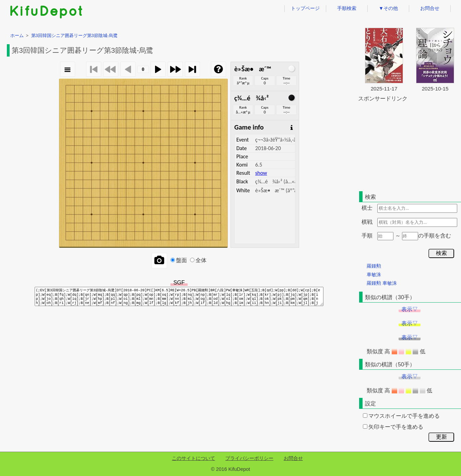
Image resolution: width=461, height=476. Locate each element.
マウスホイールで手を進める (401, 416)
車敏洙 (374, 274)
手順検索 (347, 8)
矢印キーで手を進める (393, 427)
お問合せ (430, 8)
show (261, 173)
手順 (367, 236)
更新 (441, 437)
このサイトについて (193, 458)
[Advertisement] (410, 145)
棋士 (367, 208)
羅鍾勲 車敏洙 (382, 283)
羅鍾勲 (374, 266)
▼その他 (388, 8)
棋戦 (367, 222)
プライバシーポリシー (249, 458)
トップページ (305, 8)
